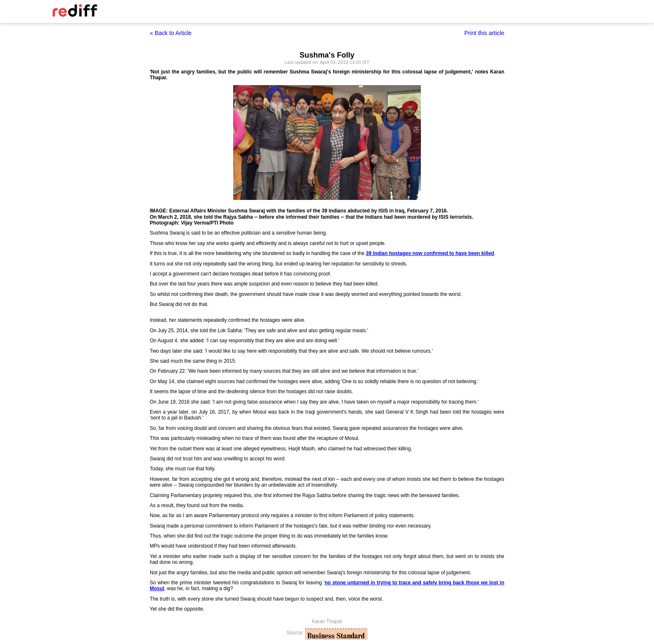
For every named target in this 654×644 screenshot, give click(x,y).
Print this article (484, 33)
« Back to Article (171, 33)
